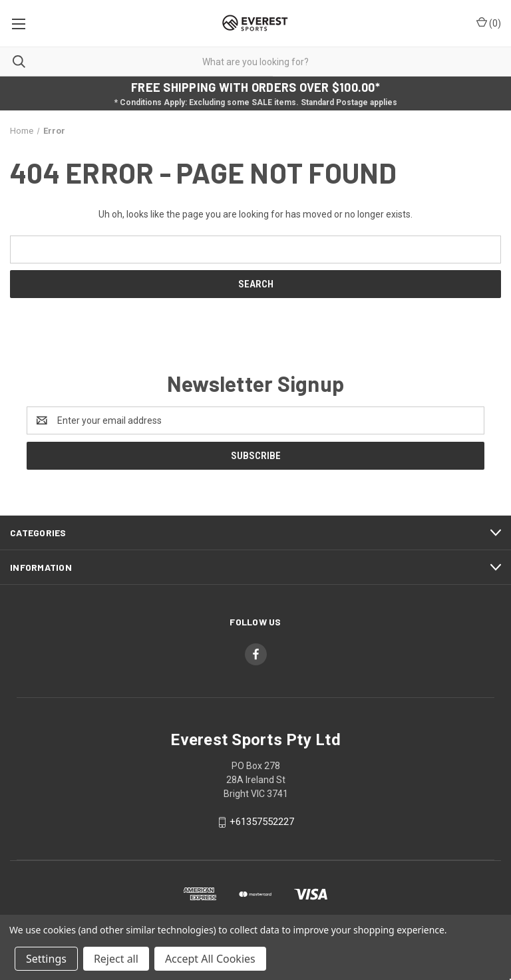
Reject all (116, 959)
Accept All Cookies (210, 959)
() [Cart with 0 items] (489, 23)
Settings (46, 959)
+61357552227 (262, 822)
